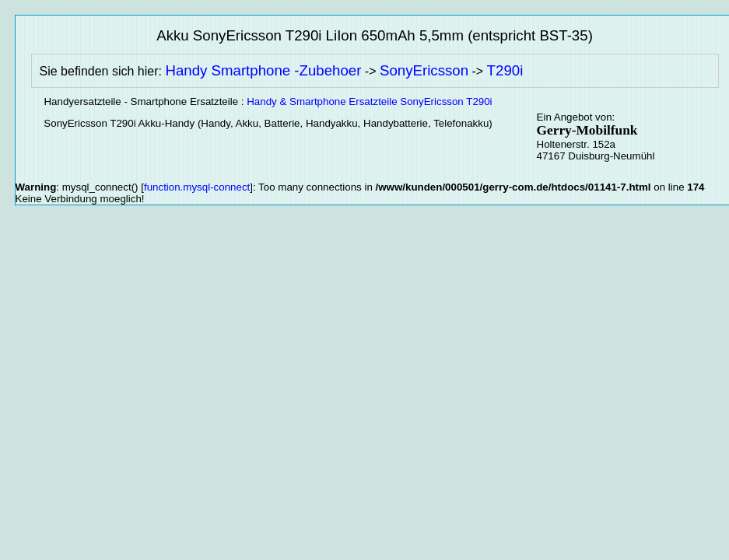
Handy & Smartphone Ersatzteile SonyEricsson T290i (369, 101)
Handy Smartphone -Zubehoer (263, 70)
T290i (505, 70)
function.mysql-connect (197, 187)
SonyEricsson (424, 70)
